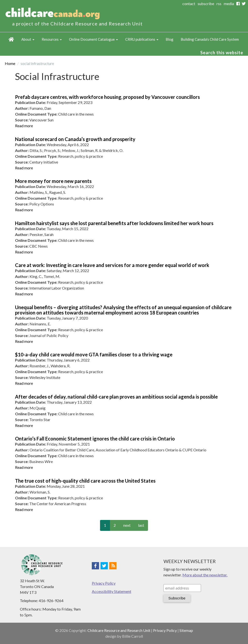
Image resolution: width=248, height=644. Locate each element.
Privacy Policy (104, 583)
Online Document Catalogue (93, 39)
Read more (24, 126)
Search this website (222, 53)
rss (219, 4)
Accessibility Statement (112, 591)
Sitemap (186, 630)
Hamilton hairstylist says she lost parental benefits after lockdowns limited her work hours (114, 223)
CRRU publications (142, 39)
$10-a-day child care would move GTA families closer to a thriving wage (94, 354)
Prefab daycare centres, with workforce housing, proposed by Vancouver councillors (107, 97)
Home (11, 39)
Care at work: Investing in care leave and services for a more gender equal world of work (112, 265)
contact (189, 4)
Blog (170, 39)
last (141, 525)
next (127, 525)
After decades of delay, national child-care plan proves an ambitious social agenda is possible (116, 397)
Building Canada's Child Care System (210, 39)
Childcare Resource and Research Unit (119, 630)
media (229, 4)
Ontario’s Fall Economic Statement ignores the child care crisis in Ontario (95, 439)
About (28, 39)
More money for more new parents (53, 181)
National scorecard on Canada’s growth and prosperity (75, 139)
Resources (52, 39)
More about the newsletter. (205, 575)
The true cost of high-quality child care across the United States (85, 481)
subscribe (206, 4)
